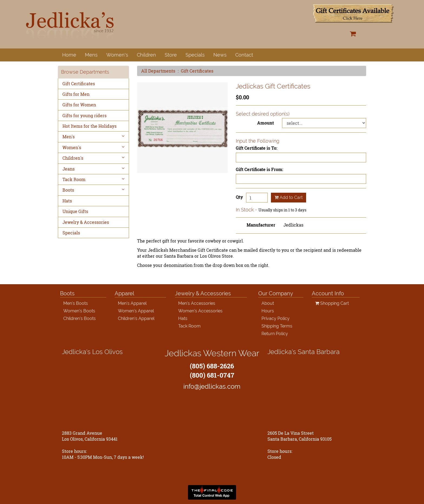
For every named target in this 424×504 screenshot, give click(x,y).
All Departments (158, 71)
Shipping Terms (277, 326)
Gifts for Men (76, 94)
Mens (91, 55)
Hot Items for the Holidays (90, 126)
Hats (67, 201)
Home (69, 55)
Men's (93, 137)
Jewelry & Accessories (86, 222)
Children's (93, 158)
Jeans (93, 169)
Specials (195, 55)
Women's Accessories (200, 311)
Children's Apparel (136, 318)
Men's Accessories (197, 303)
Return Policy (275, 334)
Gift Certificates (197, 71)
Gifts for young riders (85, 115)
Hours (268, 311)
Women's (117, 55)
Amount (266, 123)
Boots (93, 190)
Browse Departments (85, 72)
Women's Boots (79, 311)
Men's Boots (76, 303)
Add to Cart (289, 197)
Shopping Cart (332, 303)
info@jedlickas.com (212, 386)
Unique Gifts (75, 211)
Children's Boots (79, 318)
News (220, 55)
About (268, 303)
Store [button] (171, 55)
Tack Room (93, 179)
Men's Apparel (132, 303)
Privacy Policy (276, 318)
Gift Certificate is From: (260, 169)
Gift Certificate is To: (257, 148)
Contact (244, 55)
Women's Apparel (136, 311)
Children (146, 55)
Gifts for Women (79, 105)
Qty (239, 197)
